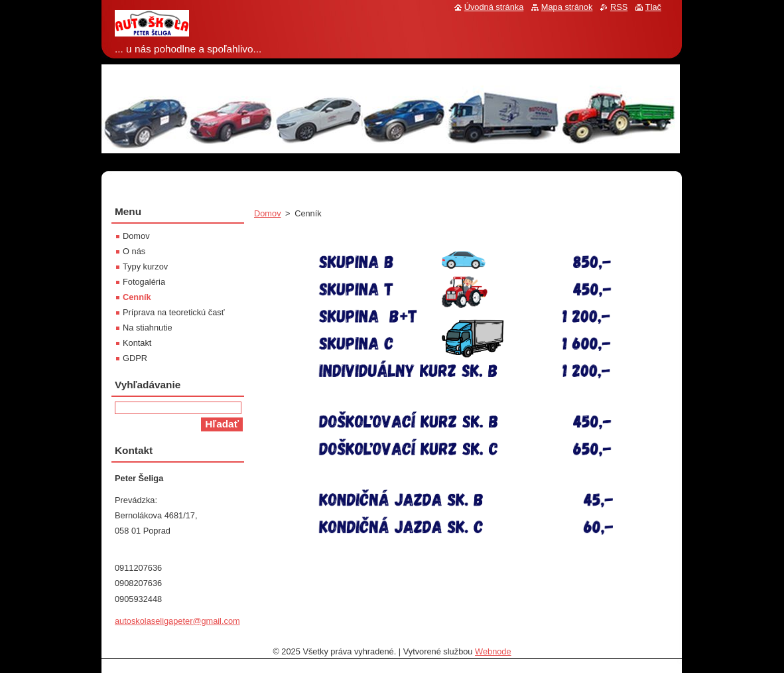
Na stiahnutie (148, 328)
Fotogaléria (144, 282)
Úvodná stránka (494, 7)
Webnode (493, 651)
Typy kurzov (145, 266)
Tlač (653, 7)
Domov (268, 213)
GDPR (135, 358)
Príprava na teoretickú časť (173, 312)
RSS (619, 7)
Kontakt (137, 343)
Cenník (137, 297)
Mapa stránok (567, 7)
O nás (134, 251)
